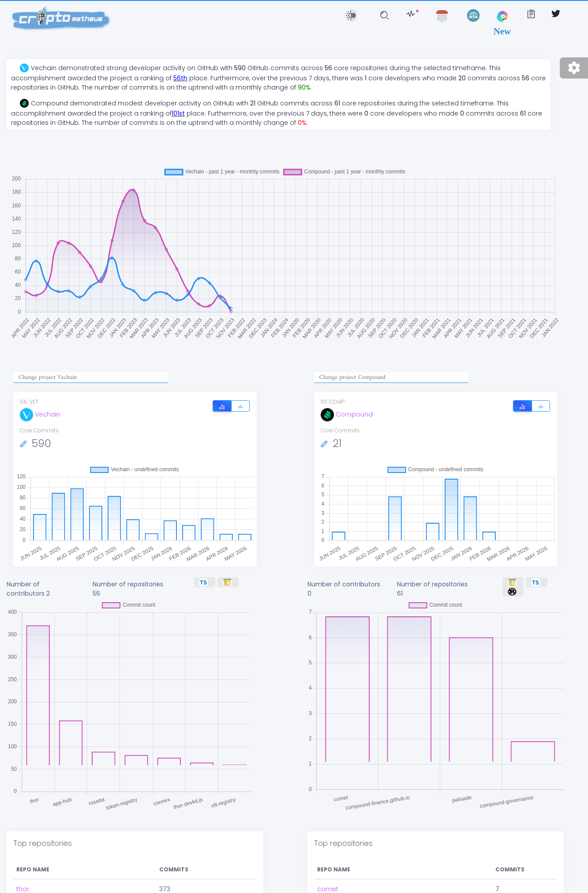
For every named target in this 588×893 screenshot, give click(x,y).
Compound (347, 414)
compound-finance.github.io (363, 885)
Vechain (40, 414)
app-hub (31, 885)
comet (328, 864)
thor (23, 864)
